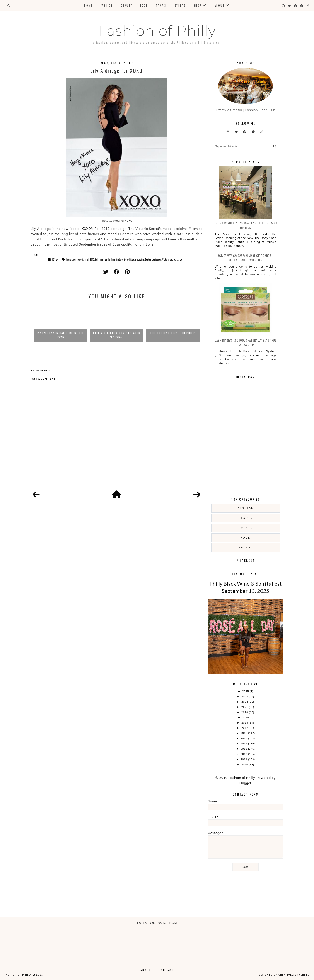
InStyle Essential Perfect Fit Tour (60, 335)
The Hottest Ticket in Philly (173, 333)
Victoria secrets (169, 259)
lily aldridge (129, 259)
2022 (245, 702)
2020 (245, 712)
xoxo (180, 259)
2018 (245, 723)
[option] (60, 323)
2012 (244, 754)
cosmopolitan (79, 259)
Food (144, 5)
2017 (245, 728)
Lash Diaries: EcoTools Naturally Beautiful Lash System (246, 342)
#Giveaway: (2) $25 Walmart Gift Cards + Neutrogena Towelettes (246, 258)
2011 (244, 759)
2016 (244, 733)
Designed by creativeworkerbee (284, 975)
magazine (140, 259)
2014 (244, 743)
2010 (245, 764)
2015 (244, 738)
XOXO (86, 229)
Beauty (127, 5)
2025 (246, 691)
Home (88, 5)
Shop (198, 5)
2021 (245, 707)
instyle (120, 259)
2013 (244, 749)
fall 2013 (90, 259)
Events (180, 5)
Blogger (245, 783)
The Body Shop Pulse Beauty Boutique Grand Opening (246, 225)
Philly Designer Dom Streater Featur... (117, 335)
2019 (246, 717)
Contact (166, 970)
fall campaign (101, 259)
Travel (161, 5)
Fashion (107, 5)
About (220, 5)
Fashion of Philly (157, 31)
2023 (245, 696)
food (246, 538)
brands (69, 259)
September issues (153, 259)
